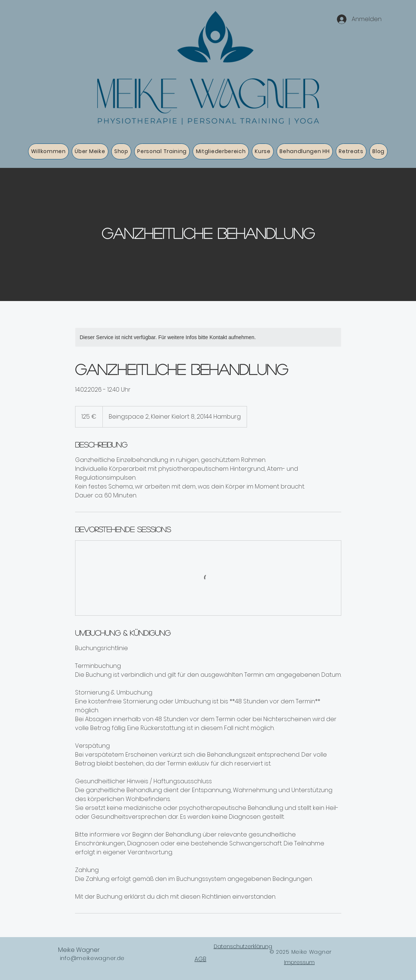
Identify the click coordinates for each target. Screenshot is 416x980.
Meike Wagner (79, 950)
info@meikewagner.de (92, 958)
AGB (200, 959)
